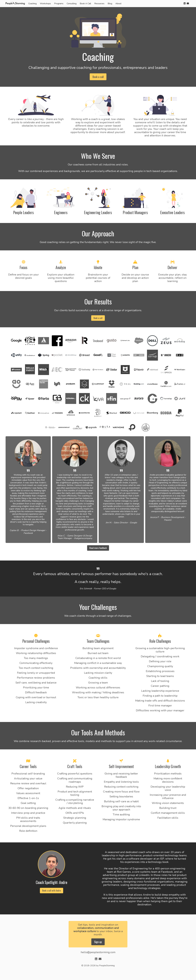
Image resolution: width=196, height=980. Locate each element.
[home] (16, 4)
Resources (99, 4)
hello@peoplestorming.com (98, 952)
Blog (110, 4)
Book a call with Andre (52, 891)
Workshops (45, 4)
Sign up (98, 942)
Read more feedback (98, 548)
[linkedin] (185, 4)
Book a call (98, 77)
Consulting (72, 4)
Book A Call (85, 4)
